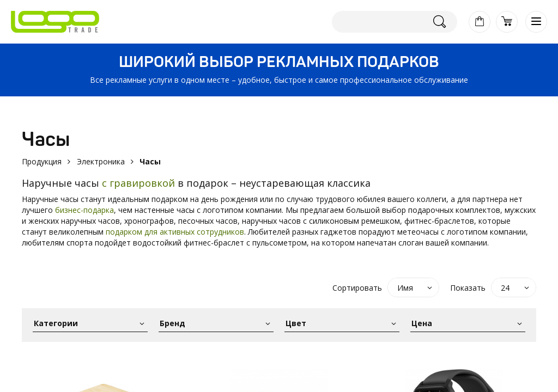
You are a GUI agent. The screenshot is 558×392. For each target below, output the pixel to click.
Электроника (101, 161)
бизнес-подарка (84, 210)
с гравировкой (138, 183)
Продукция (42, 161)
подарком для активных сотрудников (175, 232)
